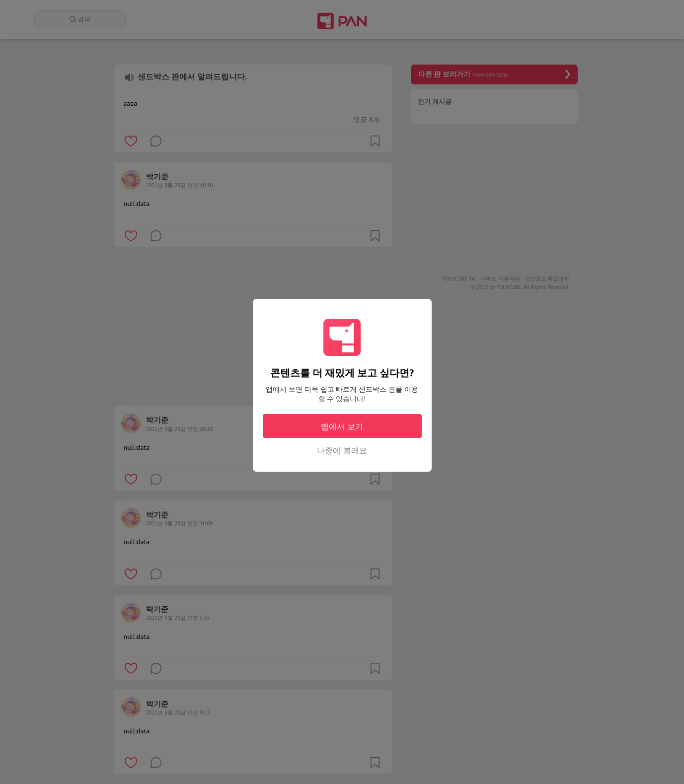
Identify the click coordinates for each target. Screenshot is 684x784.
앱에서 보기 (342, 427)
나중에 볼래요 (342, 450)
